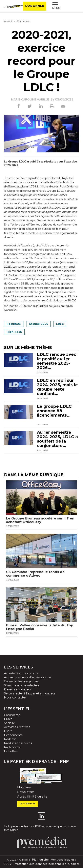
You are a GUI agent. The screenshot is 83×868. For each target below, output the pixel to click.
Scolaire (9, 723)
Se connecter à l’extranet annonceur (30, 693)
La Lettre (11, 751)
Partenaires (12, 747)
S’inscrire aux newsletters (22, 685)
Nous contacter (15, 697)
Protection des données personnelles (40, 864)
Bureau (9, 719)
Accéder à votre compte (21, 673)
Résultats (14, 324)
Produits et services (18, 743)
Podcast (10, 739)
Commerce (23, 21)
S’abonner (35, 6)
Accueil (8, 21)
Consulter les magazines (21, 681)
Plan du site (40, 860)
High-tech (14, 332)
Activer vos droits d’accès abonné (28, 677)
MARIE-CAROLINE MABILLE (30, 99)
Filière (8, 731)
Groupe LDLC (39, 324)
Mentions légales (63, 860)
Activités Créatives (17, 727)
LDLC (60, 324)
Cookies (74, 864)
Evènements (13, 735)
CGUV (8, 864)
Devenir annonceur (18, 689)
